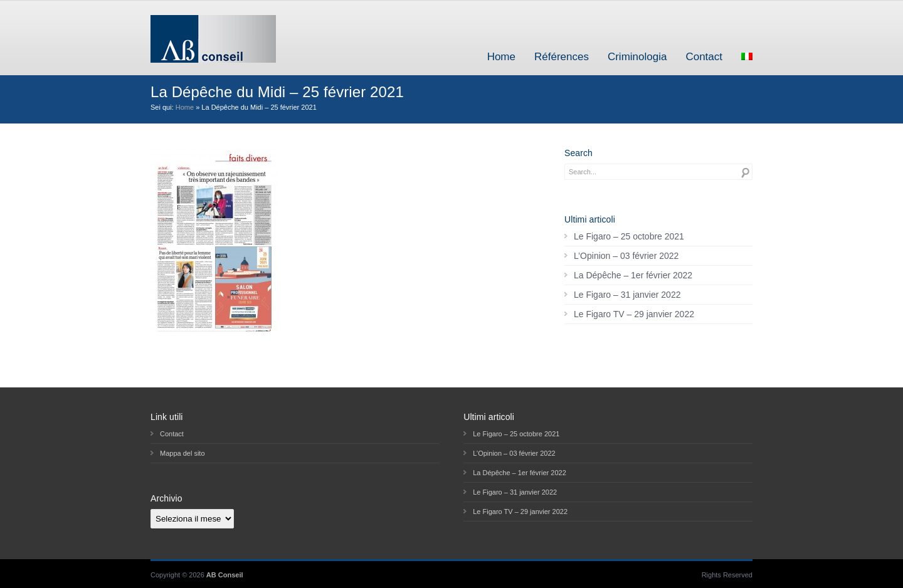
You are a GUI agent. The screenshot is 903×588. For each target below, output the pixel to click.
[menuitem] (747, 57)
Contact (704, 57)
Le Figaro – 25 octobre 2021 (629, 236)
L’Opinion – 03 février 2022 (626, 256)
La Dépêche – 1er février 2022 (633, 275)
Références (562, 57)
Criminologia (637, 57)
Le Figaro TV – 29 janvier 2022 (634, 314)
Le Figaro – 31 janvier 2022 (627, 295)
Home (501, 57)
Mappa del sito (182, 453)
